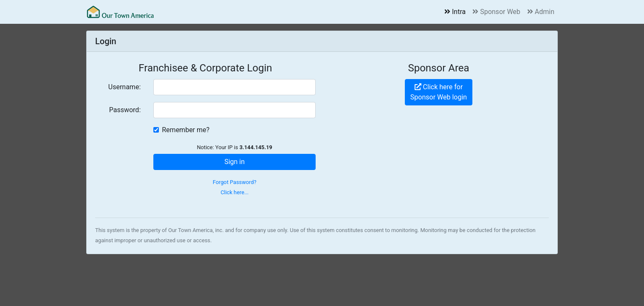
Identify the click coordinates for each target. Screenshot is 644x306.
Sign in (234, 162)
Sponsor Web (496, 12)
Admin (541, 12)
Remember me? (186, 130)
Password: (125, 110)
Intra (455, 12)
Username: (124, 87)
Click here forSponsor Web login (439, 92)
